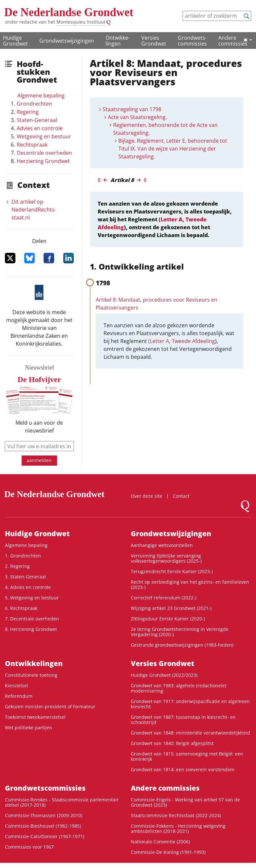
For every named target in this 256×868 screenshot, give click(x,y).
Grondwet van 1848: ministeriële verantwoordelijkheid (190, 733)
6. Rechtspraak (21, 608)
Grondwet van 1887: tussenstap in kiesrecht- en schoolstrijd (183, 720)
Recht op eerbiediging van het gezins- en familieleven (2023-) (190, 585)
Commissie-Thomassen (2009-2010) (44, 815)
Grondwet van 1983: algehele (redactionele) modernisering (178, 688)
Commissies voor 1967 (29, 847)
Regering (28, 112)
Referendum (19, 696)
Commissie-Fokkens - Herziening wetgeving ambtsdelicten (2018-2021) (178, 828)
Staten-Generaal (37, 120)
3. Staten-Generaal (25, 577)
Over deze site (147, 496)
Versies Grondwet (154, 41)
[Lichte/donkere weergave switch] (247, 40)
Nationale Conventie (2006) (160, 842)
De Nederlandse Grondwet (69, 12)
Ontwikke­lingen (118, 41)
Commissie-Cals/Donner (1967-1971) (45, 836)
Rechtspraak (32, 145)
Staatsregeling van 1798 (132, 109)
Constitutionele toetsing (31, 675)
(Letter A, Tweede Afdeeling (182, 341)
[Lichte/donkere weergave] (247, 40)
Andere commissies (233, 41)
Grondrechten (34, 104)
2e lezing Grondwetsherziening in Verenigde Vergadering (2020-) (180, 632)
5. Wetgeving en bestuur (32, 598)
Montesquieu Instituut (81, 22)
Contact (181, 496)
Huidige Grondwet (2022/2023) (164, 675)
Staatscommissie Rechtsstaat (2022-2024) (176, 815)
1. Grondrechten (23, 556)
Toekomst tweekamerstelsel (35, 717)
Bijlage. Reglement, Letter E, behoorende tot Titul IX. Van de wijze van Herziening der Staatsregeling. (173, 149)
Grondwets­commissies (192, 41)
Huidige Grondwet (15, 41)
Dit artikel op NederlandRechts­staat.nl (34, 210)
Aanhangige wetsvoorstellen (162, 545)
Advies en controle (40, 128)
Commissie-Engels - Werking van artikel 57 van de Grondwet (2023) (185, 802)
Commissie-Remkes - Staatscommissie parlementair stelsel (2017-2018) (62, 802)
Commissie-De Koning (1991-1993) (168, 852)
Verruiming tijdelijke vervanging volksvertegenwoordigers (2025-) (166, 558)
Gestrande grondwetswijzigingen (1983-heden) (182, 645)
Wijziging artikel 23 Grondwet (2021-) (171, 608)
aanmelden (39, 460)
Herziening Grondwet (43, 161)
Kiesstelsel (17, 686)
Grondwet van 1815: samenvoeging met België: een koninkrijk (187, 756)
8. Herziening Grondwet (31, 629)
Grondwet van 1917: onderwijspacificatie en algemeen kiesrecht (190, 704)
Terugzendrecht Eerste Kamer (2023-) (172, 571)
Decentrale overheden (44, 153)
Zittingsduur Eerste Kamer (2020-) (168, 619)
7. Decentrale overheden (32, 619)
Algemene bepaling (41, 95)
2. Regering (17, 566)
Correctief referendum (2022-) (164, 598)
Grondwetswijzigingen (67, 41)
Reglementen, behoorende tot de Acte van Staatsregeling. (165, 129)
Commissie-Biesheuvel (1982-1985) (43, 826)
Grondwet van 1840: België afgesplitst (172, 743)
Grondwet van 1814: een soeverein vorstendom (183, 769)
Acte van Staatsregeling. (137, 117)
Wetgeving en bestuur (44, 136)
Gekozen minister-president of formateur (50, 707)
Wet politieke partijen (29, 727)
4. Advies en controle (28, 587)
